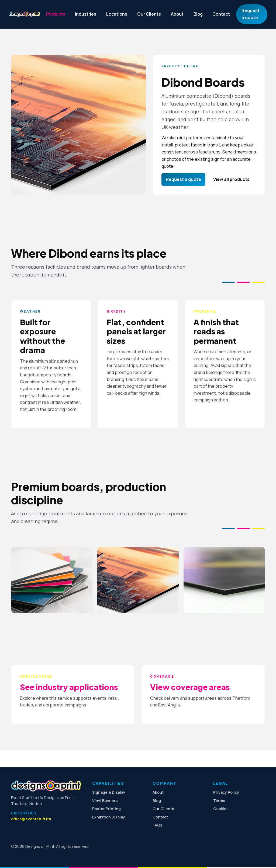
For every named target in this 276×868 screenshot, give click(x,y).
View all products (231, 179)
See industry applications (69, 687)
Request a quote (251, 14)
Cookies (221, 809)
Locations (117, 14)
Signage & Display (109, 792)
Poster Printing (106, 809)
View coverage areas (190, 687)
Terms (219, 801)
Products (56, 14)
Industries (86, 14)
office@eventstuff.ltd (31, 819)
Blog (198, 14)
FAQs (157, 825)
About (177, 14)
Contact (221, 14)
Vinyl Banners (105, 801)
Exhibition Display (109, 817)
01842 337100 (23, 813)
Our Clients (149, 14)
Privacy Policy (226, 792)
